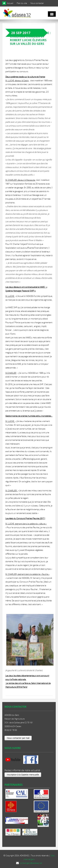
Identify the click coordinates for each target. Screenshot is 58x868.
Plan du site (22, 3)
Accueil (10, 3)
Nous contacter (37, 3)
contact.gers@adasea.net (31, 863)
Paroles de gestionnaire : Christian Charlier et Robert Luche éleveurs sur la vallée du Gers (30, 38)
